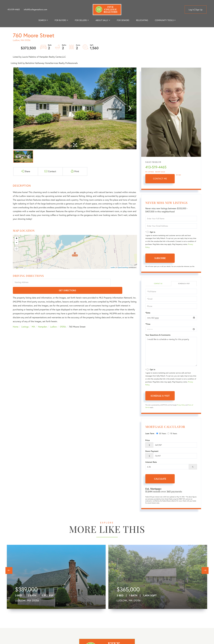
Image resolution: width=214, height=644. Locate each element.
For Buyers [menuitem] (60, 20)
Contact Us (158, 284)
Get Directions (124, 282)
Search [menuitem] (42, 20)
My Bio (179, 175)
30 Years (161, 434)
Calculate (160, 479)
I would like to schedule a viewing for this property (171, 352)
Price (148, 441)
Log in (191, 10)
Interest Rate (151, 462)
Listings (25, 319)
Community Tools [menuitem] (164, 20)
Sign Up (199, 10)
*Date (148, 313)
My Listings (150, 172)
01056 (63, 319)
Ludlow (53, 319)
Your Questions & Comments (158, 335)
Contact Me (160, 179)
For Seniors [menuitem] (123, 20)
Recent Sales (160, 172)
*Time (148, 324)
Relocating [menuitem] (142, 20)
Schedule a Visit (184, 284)
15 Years (172, 434)
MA (33, 319)
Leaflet (113, 267)
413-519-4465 (14, 10)
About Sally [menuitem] (102, 20)
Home (16, 319)
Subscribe (160, 258)
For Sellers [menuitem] (81, 20)
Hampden (42, 319)
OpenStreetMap (123, 267)
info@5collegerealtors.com (35, 10)
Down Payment (152, 452)
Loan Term (150, 434)
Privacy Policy (181, 405)
